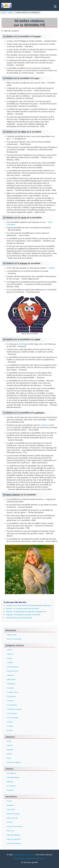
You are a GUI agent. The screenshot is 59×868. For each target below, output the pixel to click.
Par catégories (11, 773)
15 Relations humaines (14, 709)
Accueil (4, 12)
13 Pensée (10, 701)
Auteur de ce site (12, 818)
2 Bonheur (10, 654)
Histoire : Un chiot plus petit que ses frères (23, 608)
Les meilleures (11, 786)
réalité (21, 344)
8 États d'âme (11, 679)
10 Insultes (10, 688)
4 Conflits (10, 662)
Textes (9, 758)
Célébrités (10, 782)
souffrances (45, 425)
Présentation (11, 809)
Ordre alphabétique (13, 777)
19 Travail (10, 726)
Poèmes (9, 754)
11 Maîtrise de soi (12, 692)
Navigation (10, 805)
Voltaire (52, 268)
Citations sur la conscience (16, 605)
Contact (9, 801)
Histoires (10, 745)
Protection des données (15, 826)
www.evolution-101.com (23, 855)
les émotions (33, 605)
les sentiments (46, 605)
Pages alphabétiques (14, 835)
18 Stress (10, 722)
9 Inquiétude (11, 684)
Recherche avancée (13, 814)
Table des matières (11, 31)
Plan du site (11, 831)
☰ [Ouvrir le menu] (55, 7)
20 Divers (10, 730)
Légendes (10, 750)
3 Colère (9, 658)
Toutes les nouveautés (14, 639)
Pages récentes (12, 635)
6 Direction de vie (12, 671)
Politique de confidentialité (25, 858)
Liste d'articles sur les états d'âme (19, 618)
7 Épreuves (10, 675)
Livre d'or (10, 822)
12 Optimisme (11, 696)
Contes (9, 741)
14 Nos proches (12, 705)
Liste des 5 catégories (14, 762)
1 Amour (10, 650)
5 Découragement (13, 667)
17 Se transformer (13, 718)
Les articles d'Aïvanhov (14, 843)
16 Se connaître (12, 713)
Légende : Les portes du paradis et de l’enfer (23, 615)
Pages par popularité (14, 839)
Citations (11, 12)
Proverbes (10, 790)
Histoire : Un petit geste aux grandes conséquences (26, 611)
